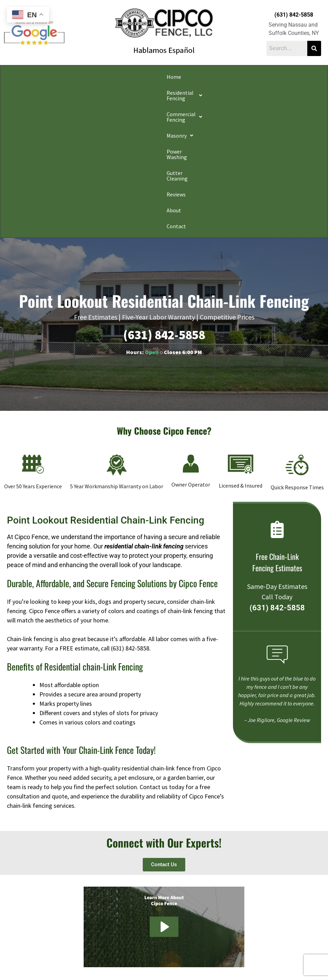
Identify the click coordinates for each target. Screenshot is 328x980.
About (291, 77)
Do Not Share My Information (105, 957)
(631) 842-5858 (294, 15)
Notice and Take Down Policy (199, 957)
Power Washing (194, 77)
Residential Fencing (52, 77)
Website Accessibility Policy (255, 957)
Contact (16, 93)
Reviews (269, 77)
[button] (52, 77)
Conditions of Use (152, 957)
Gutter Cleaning (236, 77)
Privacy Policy (61, 957)
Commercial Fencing (111, 77)
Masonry (157, 77)
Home (13, 77)
